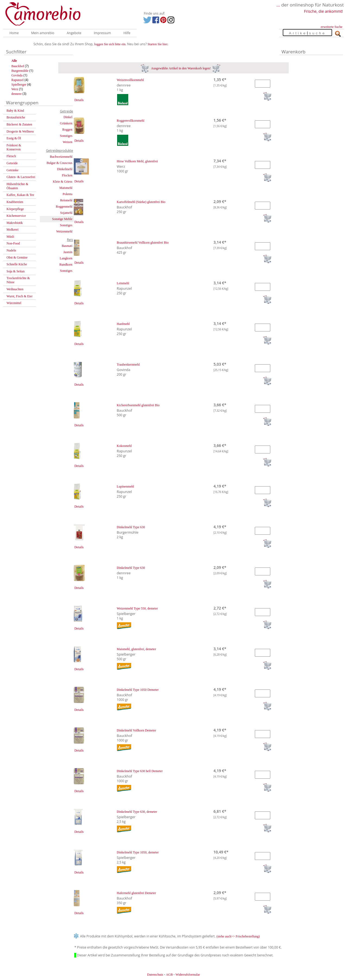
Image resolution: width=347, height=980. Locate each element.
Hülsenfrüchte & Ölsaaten (17, 186)
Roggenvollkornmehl (131, 121)
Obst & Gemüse (17, 257)
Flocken (67, 175)
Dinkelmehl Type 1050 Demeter (138, 690)
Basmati (67, 246)
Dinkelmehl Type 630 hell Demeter (140, 771)
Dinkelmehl (65, 169)
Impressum (102, 33)
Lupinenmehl (126, 486)
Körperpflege (15, 209)
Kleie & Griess (63, 182)
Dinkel (68, 117)
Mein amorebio (43, 33)
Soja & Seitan (16, 271)
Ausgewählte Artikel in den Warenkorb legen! (181, 68)
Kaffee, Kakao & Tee (20, 195)
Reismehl (66, 200)
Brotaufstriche (16, 117)
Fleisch (11, 156)
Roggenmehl (64, 207)
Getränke (12, 170)
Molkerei (12, 230)
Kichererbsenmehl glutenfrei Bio (138, 405)
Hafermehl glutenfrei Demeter (136, 893)
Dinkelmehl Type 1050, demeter (138, 852)
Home (14, 33)
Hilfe (127, 33)
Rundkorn (66, 265)
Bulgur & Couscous (60, 163)
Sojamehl (66, 213)
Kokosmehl (124, 446)
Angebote (74, 33)
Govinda (17, 75)
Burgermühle (20, 71)
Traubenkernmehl (128, 365)
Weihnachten (15, 289)
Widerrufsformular (188, 975)
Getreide (12, 163)
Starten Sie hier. (158, 44)
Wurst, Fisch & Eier (20, 296)
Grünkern (66, 123)
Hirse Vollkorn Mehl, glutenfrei (137, 161)
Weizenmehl (64, 231)
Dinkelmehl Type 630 (131, 527)
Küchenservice (16, 216)
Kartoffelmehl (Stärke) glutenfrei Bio (141, 202)
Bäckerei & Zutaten (19, 124)
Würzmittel (14, 303)
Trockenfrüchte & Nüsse (18, 280)
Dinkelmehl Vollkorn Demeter (137, 730)
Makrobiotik (15, 223)
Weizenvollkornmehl (130, 80)
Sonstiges (66, 136)
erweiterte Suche (332, 27)
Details (79, 100)
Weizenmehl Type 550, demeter (137, 608)
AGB (169, 975)
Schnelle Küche (17, 264)
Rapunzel (17, 80)
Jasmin (68, 252)
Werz (15, 89)
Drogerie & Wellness (20, 131)
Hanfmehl (123, 324)
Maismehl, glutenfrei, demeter (136, 649)
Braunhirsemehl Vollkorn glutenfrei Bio (143, 243)
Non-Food (13, 243)
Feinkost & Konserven (14, 147)
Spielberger (19, 85)
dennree (17, 94)
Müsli (10, 237)
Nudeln (11, 250)
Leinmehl (123, 283)
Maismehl (66, 188)
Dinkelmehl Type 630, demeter (137, 812)
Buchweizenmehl (61, 157)
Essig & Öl (14, 138)
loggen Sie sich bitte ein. (110, 44)
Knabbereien (15, 202)
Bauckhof (18, 66)
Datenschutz (155, 975)
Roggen (67, 130)
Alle (14, 61)
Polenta (68, 194)
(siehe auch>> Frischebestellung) (238, 936)
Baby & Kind (15, 111)
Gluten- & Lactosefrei (21, 177)
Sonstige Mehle (62, 219)
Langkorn (66, 258)
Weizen (68, 142)
